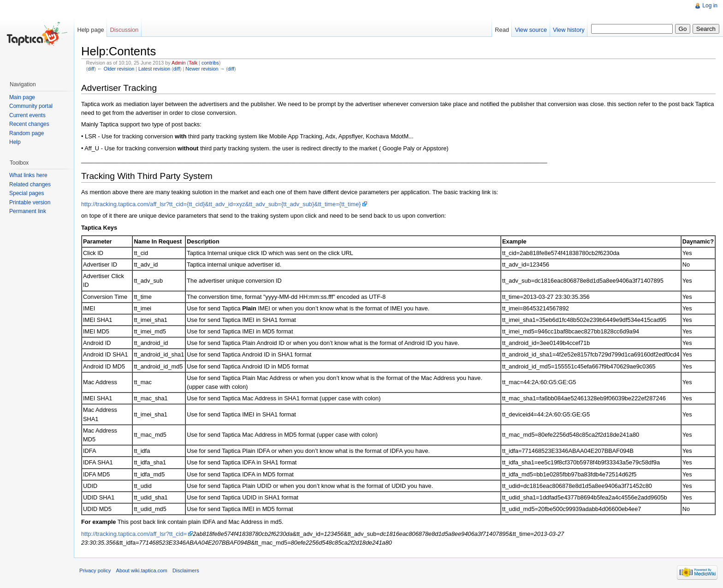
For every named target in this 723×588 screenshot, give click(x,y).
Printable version (30, 202)
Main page (22, 97)
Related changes (30, 184)
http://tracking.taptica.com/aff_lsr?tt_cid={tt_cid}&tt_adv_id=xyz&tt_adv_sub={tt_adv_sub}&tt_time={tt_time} (221, 204)
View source (531, 30)
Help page (90, 30)
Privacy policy (95, 570)
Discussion (124, 30)
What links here (28, 175)
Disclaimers (186, 570)
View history (569, 30)
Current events (27, 115)
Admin (178, 63)
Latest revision (154, 69)
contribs (210, 63)
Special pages (27, 193)
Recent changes (29, 124)
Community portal (31, 106)
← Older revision (116, 69)
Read (502, 30)
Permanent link (28, 211)
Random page (27, 133)
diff (91, 69)
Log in (710, 6)
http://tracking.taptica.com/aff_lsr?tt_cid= (134, 534)
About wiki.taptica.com (142, 570)
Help (15, 142)
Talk (193, 63)
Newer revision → (205, 69)
